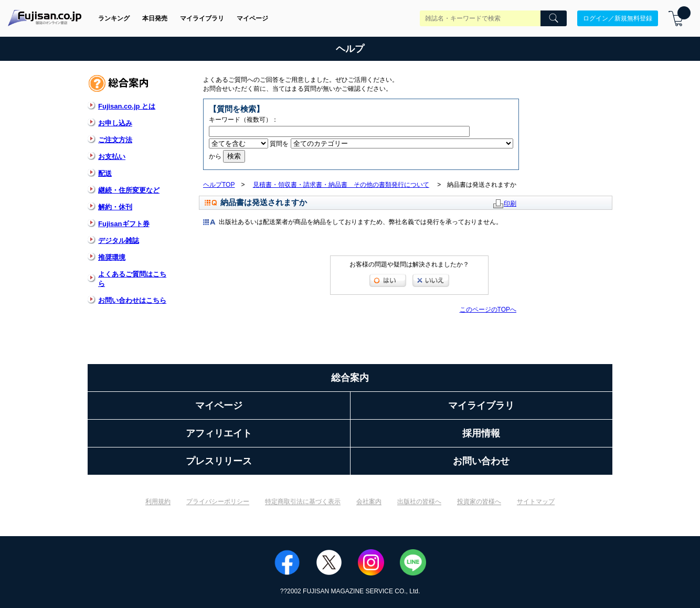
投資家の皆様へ (479, 502)
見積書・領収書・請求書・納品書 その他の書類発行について (341, 185)
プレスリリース (219, 461)
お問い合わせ (481, 461)
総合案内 (350, 378)
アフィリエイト (219, 433)
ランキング (114, 18)
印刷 (510, 204)
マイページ (252, 18)
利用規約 (158, 502)
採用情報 (481, 433)
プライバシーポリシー (218, 502)
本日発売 (155, 18)
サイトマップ (536, 502)
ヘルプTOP (219, 185)
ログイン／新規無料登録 (618, 18)
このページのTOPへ (488, 310)
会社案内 (369, 502)
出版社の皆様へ (419, 502)
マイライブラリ (202, 18)
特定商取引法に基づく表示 (303, 502)
